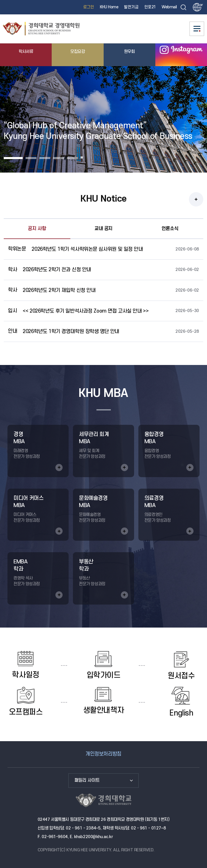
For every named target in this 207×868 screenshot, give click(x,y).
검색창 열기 (183, 7)
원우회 (129, 52)
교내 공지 (103, 229)
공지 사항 (37, 229)
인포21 (150, 7)
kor (200, 5)
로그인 (89, 7)
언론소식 (170, 229)
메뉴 (197, 29)
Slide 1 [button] (13, 158)
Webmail (169, 7)
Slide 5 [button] (72, 158)
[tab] (13, 157)
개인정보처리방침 (103, 754)
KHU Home (109, 7)
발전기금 (131, 7)
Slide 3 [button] (45, 158)
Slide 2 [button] (31, 158)
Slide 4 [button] (59, 158)
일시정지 (82, 157)
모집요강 (78, 52)
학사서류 (26, 52)
